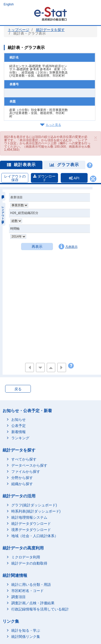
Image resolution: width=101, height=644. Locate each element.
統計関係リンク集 (26, 637)
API (74, 178)
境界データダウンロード (31, 530)
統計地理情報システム (29, 517)
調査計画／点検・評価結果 (33, 603)
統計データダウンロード (31, 524)
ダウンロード (44, 178)
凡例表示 (68, 247)
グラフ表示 (64, 165)
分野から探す (22, 478)
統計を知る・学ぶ (26, 630)
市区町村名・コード (27, 591)
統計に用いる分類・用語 (31, 585)
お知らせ (19, 420)
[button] (96, 137)
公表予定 (19, 426)
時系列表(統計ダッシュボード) (36, 511)
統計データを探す (50, 30)
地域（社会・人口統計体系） (35, 536)
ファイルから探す (26, 472)
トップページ (19, 30)
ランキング (20, 438)
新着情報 (19, 432)
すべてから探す (24, 459)
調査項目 (19, 597)
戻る (18, 389)
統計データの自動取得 (29, 563)
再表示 (37, 247)
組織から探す (22, 484)
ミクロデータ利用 (26, 557)
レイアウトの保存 (15, 178)
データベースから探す (29, 465)
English (9, 4)
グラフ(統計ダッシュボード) (34, 505)
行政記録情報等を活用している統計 (40, 609)
